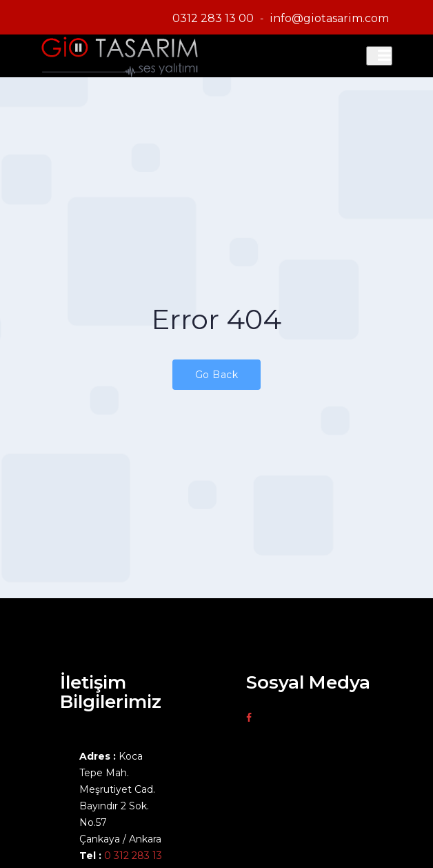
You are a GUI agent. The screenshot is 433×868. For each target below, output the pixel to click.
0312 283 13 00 (213, 18)
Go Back (217, 375)
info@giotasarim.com (329, 18)
